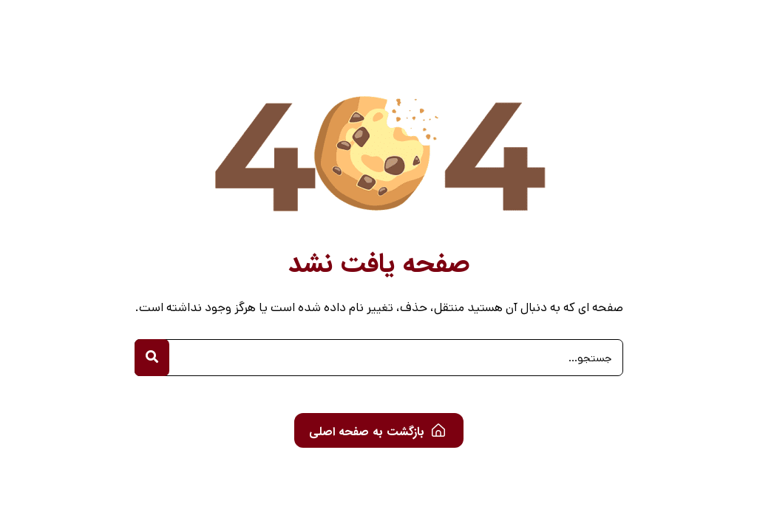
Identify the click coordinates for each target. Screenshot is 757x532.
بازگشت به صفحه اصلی (377, 432)
